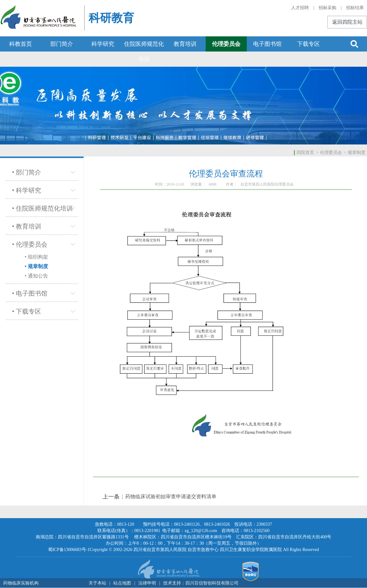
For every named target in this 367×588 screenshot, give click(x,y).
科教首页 (21, 44)
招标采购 (327, 8)
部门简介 (62, 44)
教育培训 (185, 44)
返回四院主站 (347, 22)
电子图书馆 (267, 44)
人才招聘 (300, 8)
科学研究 (103, 44)
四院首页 (305, 153)
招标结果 (355, 8)
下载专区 (308, 44)
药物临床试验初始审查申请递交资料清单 (171, 496)
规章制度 (357, 153)
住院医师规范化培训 (144, 52)
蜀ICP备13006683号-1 (69, 550)
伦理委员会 (226, 44)
